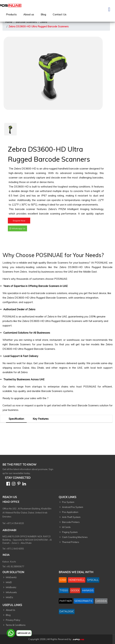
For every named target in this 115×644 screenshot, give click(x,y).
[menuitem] (11, 14)
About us (29, 14)
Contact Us (60, 14)
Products (11, 14)
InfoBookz (11, 587)
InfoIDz (9, 597)
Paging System (70, 532)
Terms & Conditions (16, 625)
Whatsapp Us (17, 230)
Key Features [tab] (41, 419)
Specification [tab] (16, 419)
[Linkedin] (23, 484)
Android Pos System (73, 507)
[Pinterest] (18, 484)
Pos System (68, 502)
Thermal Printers (71, 542)
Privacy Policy (13, 620)
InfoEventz (11, 577)
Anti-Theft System (71, 517)
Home (9, 22)
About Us (11, 610)
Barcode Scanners (26, 22)
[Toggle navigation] (109, 11)
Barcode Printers (71, 522)
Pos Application (70, 512)
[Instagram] (13, 484)
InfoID (9, 582)
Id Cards (66, 527)
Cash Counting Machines (75, 537)
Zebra (44, 22)
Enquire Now (19, 222)
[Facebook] (7, 484)
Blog (43, 14)
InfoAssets (11, 592)
